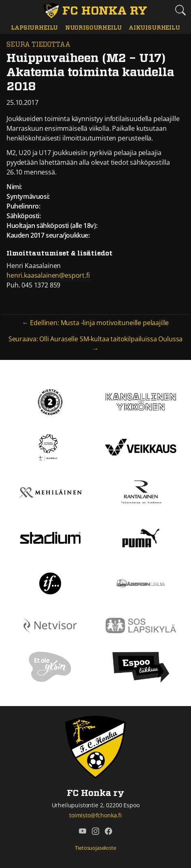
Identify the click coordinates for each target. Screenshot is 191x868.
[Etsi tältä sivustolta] (181, 10)
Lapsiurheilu (34, 28)
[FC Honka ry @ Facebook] (108, 831)
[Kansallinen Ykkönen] (141, 401)
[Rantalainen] (141, 492)
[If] (50, 583)
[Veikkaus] (141, 447)
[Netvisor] (50, 625)
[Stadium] (50, 537)
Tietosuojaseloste (95, 848)
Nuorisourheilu (93, 28)
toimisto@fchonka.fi (95, 815)
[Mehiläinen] (50, 492)
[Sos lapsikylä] (141, 625)
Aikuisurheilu (154, 28)
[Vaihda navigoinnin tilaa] (10, 10)
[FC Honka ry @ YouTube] (83, 831)
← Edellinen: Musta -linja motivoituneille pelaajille (96, 323)
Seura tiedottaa (38, 45)
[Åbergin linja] (141, 583)
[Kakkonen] (50, 401)
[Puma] (141, 537)
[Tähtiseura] (50, 447)
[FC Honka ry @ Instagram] (95, 831)
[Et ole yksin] (50, 667)
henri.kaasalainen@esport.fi (48, 275)
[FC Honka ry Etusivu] (95, 11)
